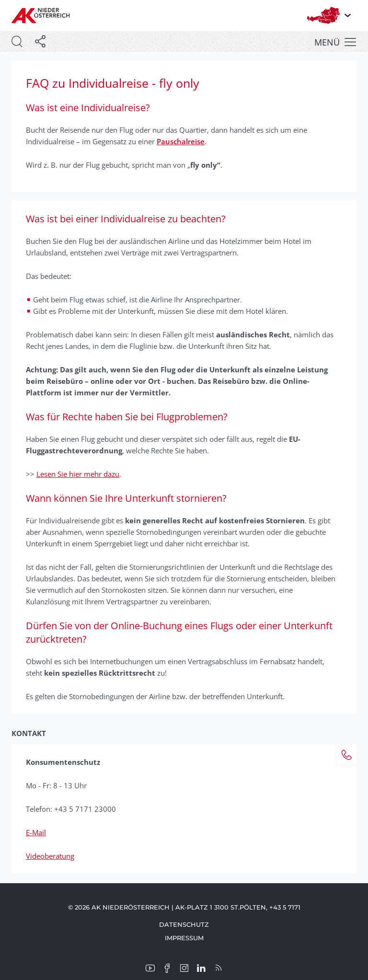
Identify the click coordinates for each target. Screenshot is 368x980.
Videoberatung (50, 856)
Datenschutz (184, 924)
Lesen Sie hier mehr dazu (78, 474)
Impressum (184, 938)
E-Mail (36, 832)
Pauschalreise (181, 141)
